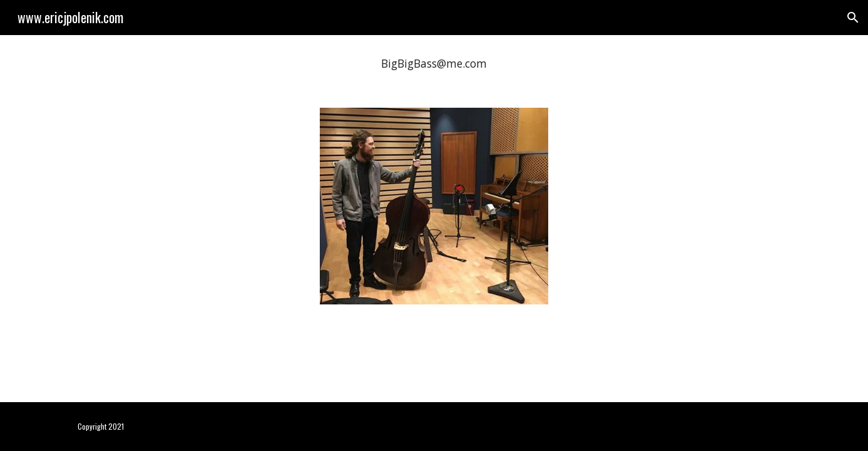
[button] (853, 18)
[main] (434, 64)
